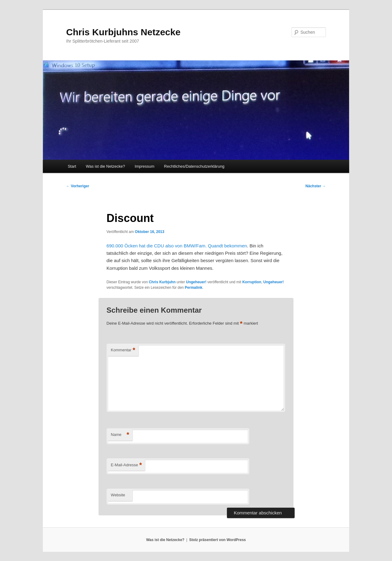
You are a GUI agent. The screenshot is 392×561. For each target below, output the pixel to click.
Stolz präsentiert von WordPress (218, 540)
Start (72, 166)
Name (120, 435)
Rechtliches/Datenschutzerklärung (194, 166)
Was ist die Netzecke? (105, 166)
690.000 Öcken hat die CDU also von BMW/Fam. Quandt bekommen (177, 246)
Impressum (145, 166)
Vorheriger (78, 186)
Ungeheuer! (196, 282)
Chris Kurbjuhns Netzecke (123, 32)
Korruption (252, 282)
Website (118, 495)
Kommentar (123, 350)
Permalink (193, 288)
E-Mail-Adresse (126, 465)
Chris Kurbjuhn (162, 282)
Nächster (316, 186)
